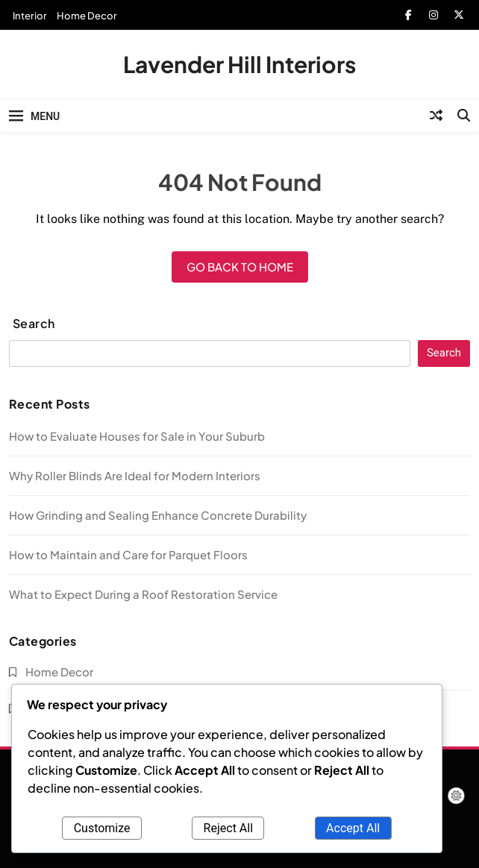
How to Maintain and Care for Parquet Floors (128, 554)
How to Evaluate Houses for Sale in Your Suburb (137, 436)
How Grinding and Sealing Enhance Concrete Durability (158, 515)
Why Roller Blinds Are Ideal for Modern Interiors (135, 475)
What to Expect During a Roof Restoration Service (143, 594)
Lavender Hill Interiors (239, 64)
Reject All (228, 828)
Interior (30, 16)
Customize (102, 828)
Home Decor (87, 16)
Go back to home (240, 267)
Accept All (353, 828)
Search (34, 323)
